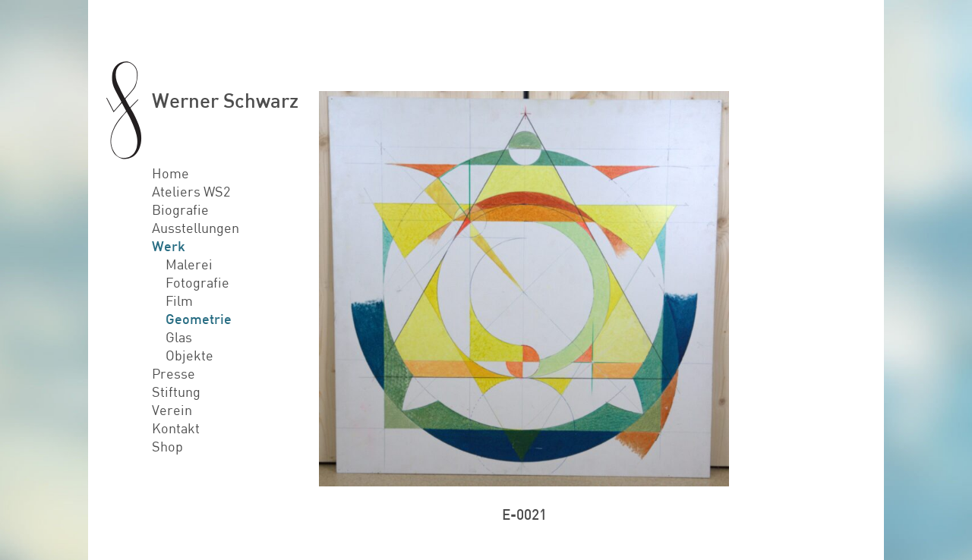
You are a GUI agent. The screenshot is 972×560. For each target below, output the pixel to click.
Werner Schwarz (225, 100)
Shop (167, 446)
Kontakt (176, 428)
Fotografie (197, 282)
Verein (172, 410)
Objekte (189, 355)
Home (170, 173)
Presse (174, 373)
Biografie (180, 209)
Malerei (189, 264)
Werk (169, 246)
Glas (179, 337)
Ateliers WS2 (191, 191)
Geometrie (199, 319)
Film (179, 300)
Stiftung (176, 392)
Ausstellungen (196, 228)
